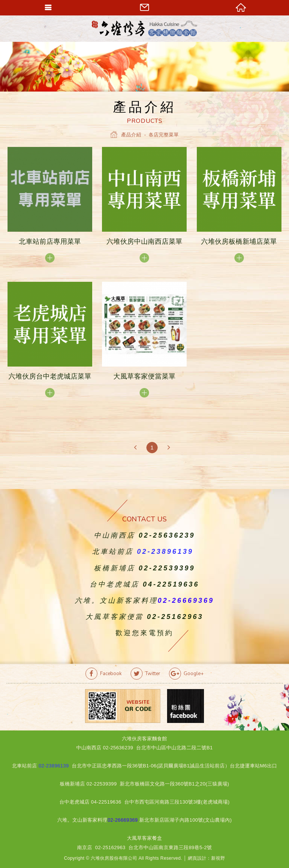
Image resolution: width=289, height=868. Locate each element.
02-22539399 (167, 568)
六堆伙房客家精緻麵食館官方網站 (144, 28)
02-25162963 (175, 617)
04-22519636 (171, 584)
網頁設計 (197, 858)
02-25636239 (167, 535)
